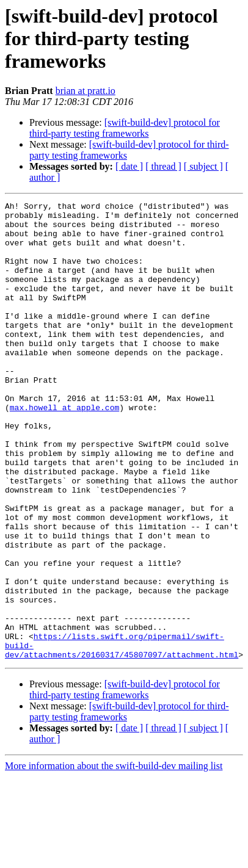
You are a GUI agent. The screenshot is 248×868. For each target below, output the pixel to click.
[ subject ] (203, 166)
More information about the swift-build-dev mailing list (114, 857)
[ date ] (129, 166)
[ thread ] (163, 166)
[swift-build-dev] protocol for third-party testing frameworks (125, 128)
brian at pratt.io (86, 91)
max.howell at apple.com (64, 449)
